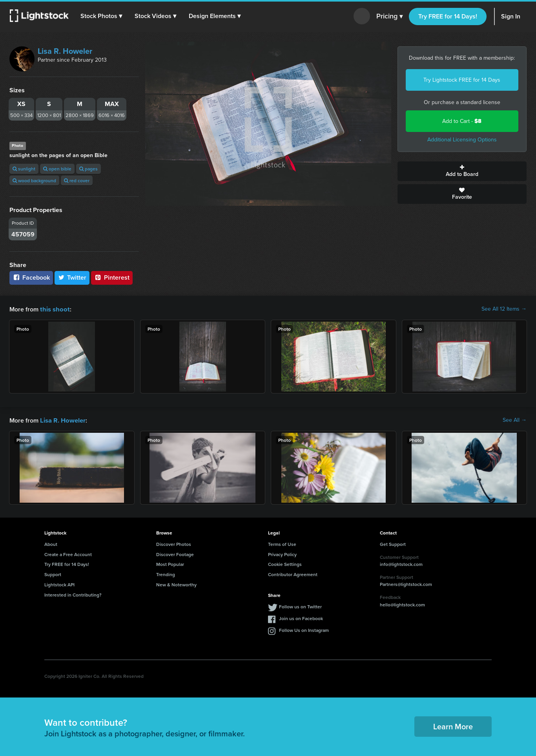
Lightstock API (59, 584)
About (51, 543)
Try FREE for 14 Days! (448, 16)
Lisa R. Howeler (65, 51)
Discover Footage (175, 554)
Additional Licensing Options (462, 140)
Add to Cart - (462, 121)
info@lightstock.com (401, 563)
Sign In (511, 16)
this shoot (54, 309)
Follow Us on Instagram (304, 629)
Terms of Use (282, 543)
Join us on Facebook (301, 618)
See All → (515, 420)
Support (53, 574)
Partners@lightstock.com (406, 583)
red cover (77, 180)
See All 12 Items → (504, 309)
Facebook (31, 277)
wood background (34, 180)
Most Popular (170, 563)
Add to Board (462, 171)
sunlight (24, 169)
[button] (102, 16)
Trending (166, 574)
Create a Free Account (68, 554)
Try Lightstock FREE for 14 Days (462, 80)
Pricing (389, 16)
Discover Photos (174, 543)
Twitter (72, 277)
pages (88, 169)
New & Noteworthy (176, 584)
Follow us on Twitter (300, 606)
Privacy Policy (282, 554)
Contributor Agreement (293, 574)
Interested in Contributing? (73, 594)
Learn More (453, 726)
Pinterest (112, 277)
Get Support (393, 543)
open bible (57, 169)
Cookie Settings (285, 563)
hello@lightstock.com (402, 604)
